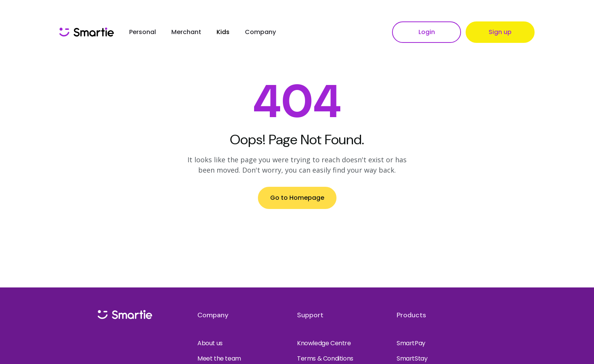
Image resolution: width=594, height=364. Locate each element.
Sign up (500, 32)
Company (260, 32)
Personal (143, 32)
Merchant (186, 32)
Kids (223, 32)
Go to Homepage (297, 198)
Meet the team (219, 358)
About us (210, 343)
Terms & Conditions (325, 358)
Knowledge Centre (324, 343)
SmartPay (411, 343)
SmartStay (412, 358)
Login (427, 32)
